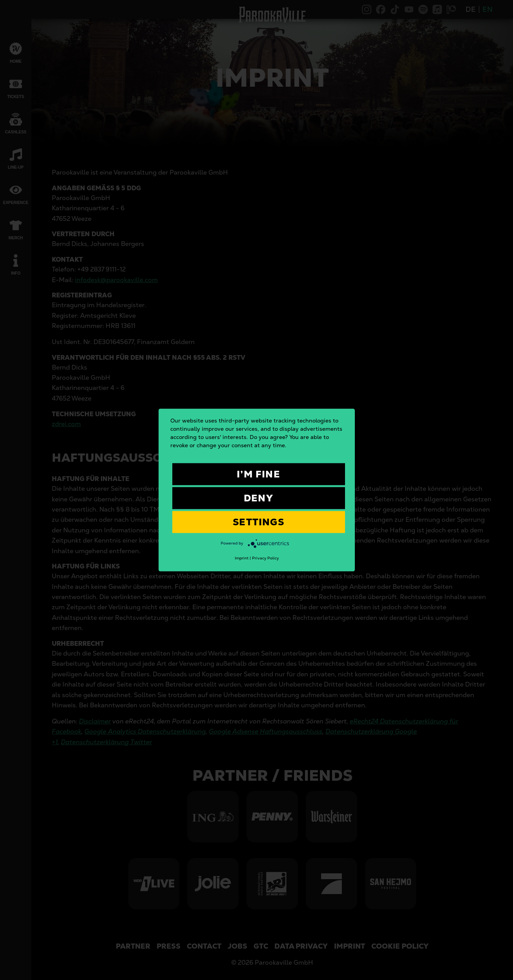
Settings (258, 522)
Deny (258, 498)
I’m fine (258, 474)
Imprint (242, 558)
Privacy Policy (265, 558)
